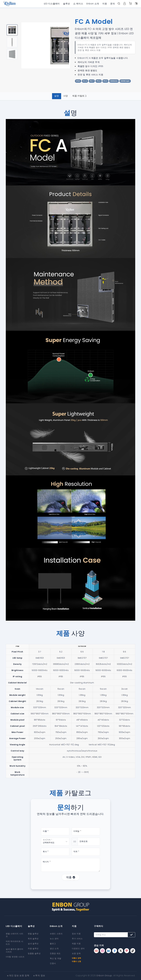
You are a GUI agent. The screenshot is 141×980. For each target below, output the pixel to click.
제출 (71, 877)
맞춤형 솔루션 (34, 953)
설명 (57, 96)
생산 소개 (54, 948)
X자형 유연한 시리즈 (15, 957)
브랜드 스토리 (56, 934)
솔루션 (67, 4)
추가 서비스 (77, 939)
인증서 (53, 963)
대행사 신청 (76, 961)
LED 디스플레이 (52, 4)
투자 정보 (40, 976)
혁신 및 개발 (56, 958)
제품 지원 (76, 944)
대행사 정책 (76, 958)
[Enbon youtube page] (96, 951)
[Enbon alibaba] (130, 4)
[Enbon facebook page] (115, 951)
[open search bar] (119, 4)
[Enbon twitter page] (121, 951)
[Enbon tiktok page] (133, 951)
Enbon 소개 (93, 4)
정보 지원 (76, 934)
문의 (113, 4)
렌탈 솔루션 (33, 934)
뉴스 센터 (54, 939)
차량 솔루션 (33, 948)
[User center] (125, 4)
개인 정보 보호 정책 (19, 976)
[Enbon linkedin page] (109, 951)
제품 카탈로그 (80, 96)
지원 (105, 4)
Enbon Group (104, 976)
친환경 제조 (55, 953)
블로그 (53, 944)
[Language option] (136, 4)
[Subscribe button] (131, 935)
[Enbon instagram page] (102, 951)
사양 (66, 96)
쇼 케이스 (78, 4)
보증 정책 (76, 953)
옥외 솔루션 (33, 939)
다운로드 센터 (78, 948)
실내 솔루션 (33, 944)
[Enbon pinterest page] (127, 951)
